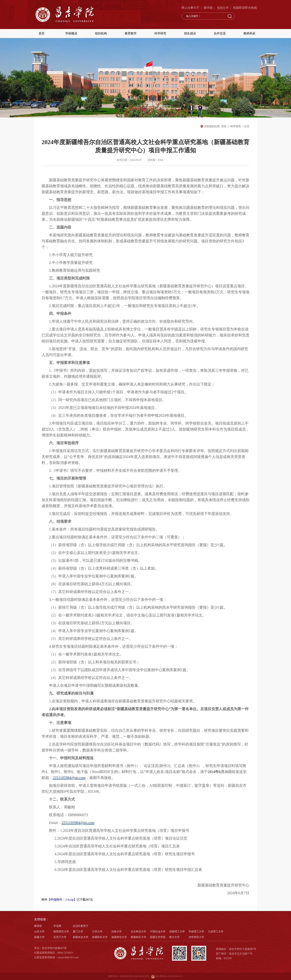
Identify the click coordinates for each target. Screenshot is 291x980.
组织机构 (101, 33)
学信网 (57, 926)
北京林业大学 (138, 932)
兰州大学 (97, 932)
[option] (145, 78)
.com (91, 823)
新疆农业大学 (81, 937)
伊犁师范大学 (196, 937)
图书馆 (208, 8)
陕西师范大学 (61, 932)
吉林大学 (117, 932)
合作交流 (220, 33)
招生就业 (190, 33)
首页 (42, 33)
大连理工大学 (216, 932)
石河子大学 (60, 937)
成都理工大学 (177, 932)
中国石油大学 (158, 932)
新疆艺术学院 (158, 937)
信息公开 (223, 8)
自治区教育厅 (81, 926)
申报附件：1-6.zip (62, 900)
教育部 (38, 926)
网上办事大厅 (190, 8)
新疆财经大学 (138, 937)
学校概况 (71, 33)
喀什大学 (174, 937)
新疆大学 (39, 937)
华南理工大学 (196, 932)
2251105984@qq (74, 823)
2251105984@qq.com (69, 778)
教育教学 (131, 33)
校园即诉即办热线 (245, 8)
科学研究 (160, 33)
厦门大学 (78, 932)
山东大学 (39, 932)
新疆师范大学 (119, 937)
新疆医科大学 (100, 937)
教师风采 (249, 33)
